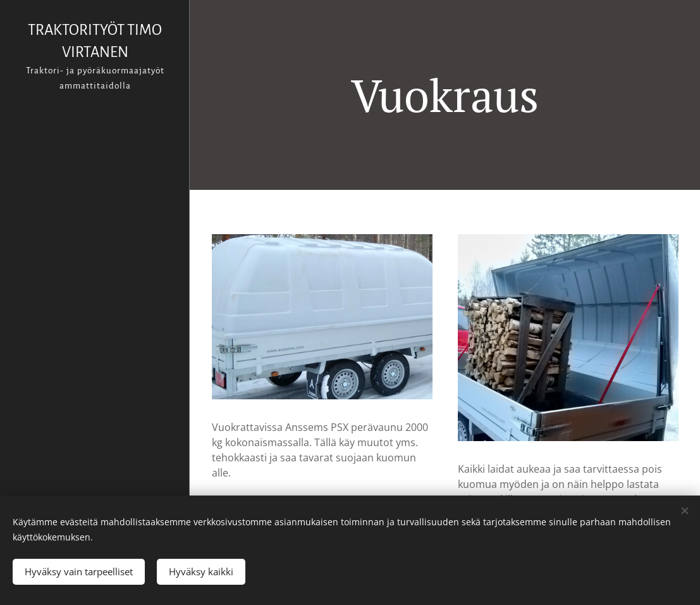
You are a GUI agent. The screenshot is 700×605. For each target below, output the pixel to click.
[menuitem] (95, 240)
